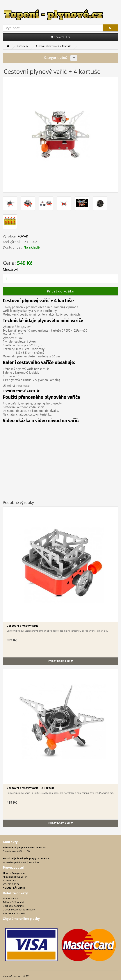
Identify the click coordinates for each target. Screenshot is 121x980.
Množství (10, 269)
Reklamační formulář (14, 902)
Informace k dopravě (14, 913)
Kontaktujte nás (11, 899)
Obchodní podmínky (14, 906)
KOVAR (23, 236)
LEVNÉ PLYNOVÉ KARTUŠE (21, 391)
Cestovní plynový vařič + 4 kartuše (54, 46)
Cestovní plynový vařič (22, 626)
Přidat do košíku (61, 291)
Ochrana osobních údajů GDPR (19, 910)
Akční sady (23, 46)
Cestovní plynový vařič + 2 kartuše (31, 788)
